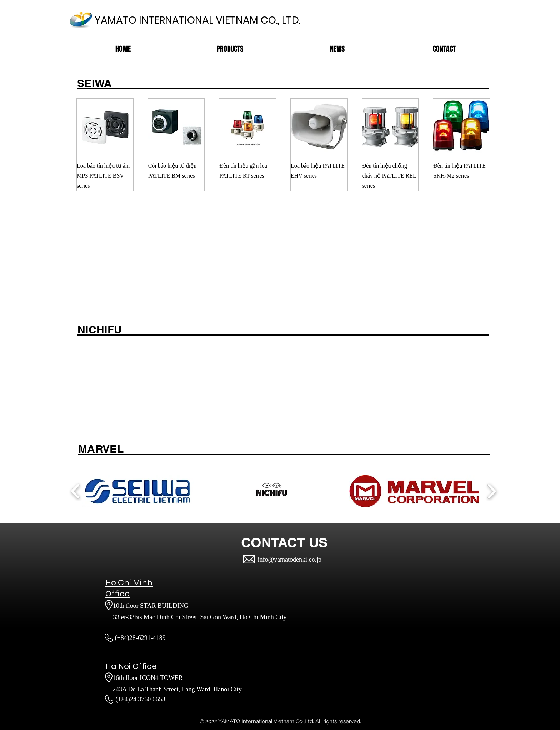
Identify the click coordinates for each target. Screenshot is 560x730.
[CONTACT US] (284, 542)
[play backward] (76, 491)
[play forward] (492, 491)
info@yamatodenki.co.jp (290, 560)
